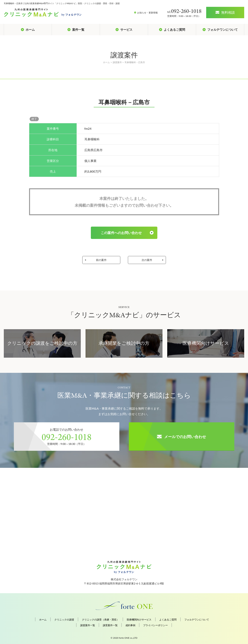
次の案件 (147, 260)
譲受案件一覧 (110, 625)
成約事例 (130, 625)
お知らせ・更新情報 (147, 13)
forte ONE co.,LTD (128, 638)
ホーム (43, 620)
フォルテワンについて (197, 620)
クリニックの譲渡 (64, 620)
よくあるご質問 (168, 620)
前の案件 (101, 260)
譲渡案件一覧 (88, 625)
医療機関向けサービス (139, 620)
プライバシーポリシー (155, 625)
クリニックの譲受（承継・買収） (100, 620)
